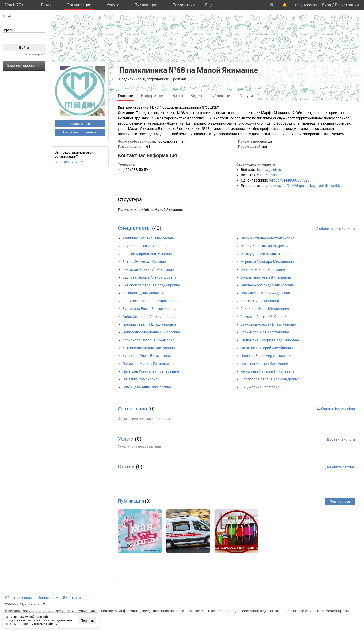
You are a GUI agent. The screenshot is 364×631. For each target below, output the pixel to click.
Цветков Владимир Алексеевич (266, 356)
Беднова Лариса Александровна (149, 277)
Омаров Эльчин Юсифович (263, 269)
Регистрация (347, 5)
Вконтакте (72, 598)
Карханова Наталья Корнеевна (148, 340)
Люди (46, 5)
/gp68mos (268, 175)
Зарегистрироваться (24, 66)
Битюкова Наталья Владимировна (151, 285)
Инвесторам (48, 598)
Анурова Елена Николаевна (145, 246)
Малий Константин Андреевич (266, 246)
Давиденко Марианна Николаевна (151, 332)
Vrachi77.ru (15, 5)
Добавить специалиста (336, 229)
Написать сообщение (80, 132)
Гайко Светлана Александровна (149, 317)
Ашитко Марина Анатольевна (147, 254)
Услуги (113, 5)
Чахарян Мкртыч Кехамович (264, 364)
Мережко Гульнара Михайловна (267, 262)
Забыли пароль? (35, 54)
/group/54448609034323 (289, 180)
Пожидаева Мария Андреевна (265, 293)
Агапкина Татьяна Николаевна (148, 238)
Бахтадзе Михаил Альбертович (148, 269)
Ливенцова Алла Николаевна (147, 387)
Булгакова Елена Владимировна (149, 309)
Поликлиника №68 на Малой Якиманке (151, 210)
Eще (209, 5)
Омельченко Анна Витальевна (266, 277)
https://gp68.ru (269, 170)
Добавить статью (340, 467)
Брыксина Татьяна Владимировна (151, 301)
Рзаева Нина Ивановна (260, 301)
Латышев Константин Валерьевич (151, 371)
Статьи (126, 467)
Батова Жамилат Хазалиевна (147, 262)
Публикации (146, 5)
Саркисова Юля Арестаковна (265, 332)
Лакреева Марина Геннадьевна (149, 364)
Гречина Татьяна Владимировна (149, 324)
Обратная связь (18, 598)
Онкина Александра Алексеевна (267, 285)
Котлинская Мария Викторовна (149, 348)
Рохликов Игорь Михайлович (265, 309)
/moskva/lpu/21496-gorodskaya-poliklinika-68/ (303, 186)
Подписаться (80, 124)
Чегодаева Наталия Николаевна (267, 371)
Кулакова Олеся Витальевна (146, 356)
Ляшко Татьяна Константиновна (268, 238)
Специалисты (134, 228)
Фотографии (132, 409)
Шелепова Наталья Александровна (270, 379)
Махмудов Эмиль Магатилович (266, 254)
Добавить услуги (341, 439)
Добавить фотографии (336, 408)
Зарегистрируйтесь (71, 162)
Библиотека (184, 5)
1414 (192, 79)
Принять (87, 621)
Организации (79, 5)
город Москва (305, 5)
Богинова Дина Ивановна (144, 293)
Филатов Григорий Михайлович (267, 348)
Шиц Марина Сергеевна (260, 387)
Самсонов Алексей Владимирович (269, 324)
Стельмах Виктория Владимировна (270, 340)
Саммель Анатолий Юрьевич (264, 317)
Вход (327, 5)
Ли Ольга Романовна (140, 379)
